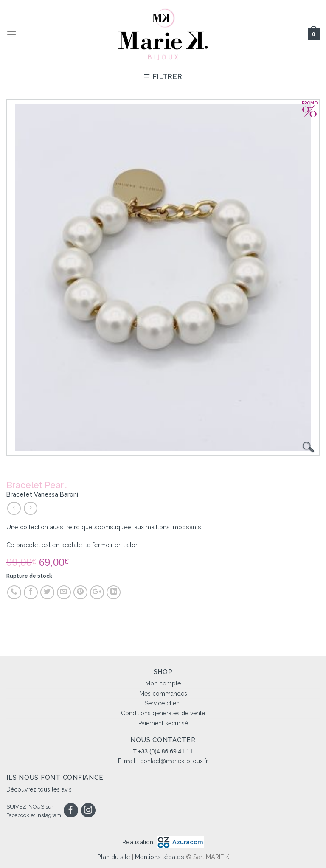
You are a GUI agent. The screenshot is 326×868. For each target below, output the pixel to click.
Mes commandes (163, 694)
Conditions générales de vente (163, 713)
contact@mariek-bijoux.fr (174, 761)
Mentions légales (160, 857)
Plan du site (114, 857)
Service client (163, 703)
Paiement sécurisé (163, 723)
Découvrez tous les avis (39, 789)
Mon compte (163, 683)
